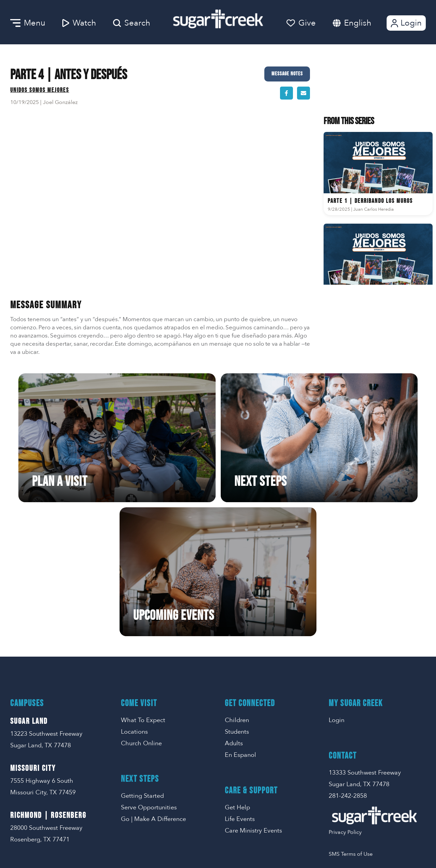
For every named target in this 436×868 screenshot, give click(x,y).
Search (132, 23)
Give (301, 23)
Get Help (237, 681)
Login (406, 23)
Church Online (141, 617)
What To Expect (143, 594)
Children (237, 594)
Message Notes (287, 74)
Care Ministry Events (253, 704)
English (358, 23)
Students (237, 605)
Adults (234, 617)
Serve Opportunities (149, 681)
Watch (79, 23)
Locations (134, 605)
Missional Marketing (242, 853)
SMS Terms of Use (351, 728)
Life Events (240, 693)
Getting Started (142, 669)
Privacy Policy (345, 706)
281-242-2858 (348, 669)
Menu (28, 23)
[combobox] (364, 23)
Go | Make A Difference (153, 693)
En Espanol (240, 628)
